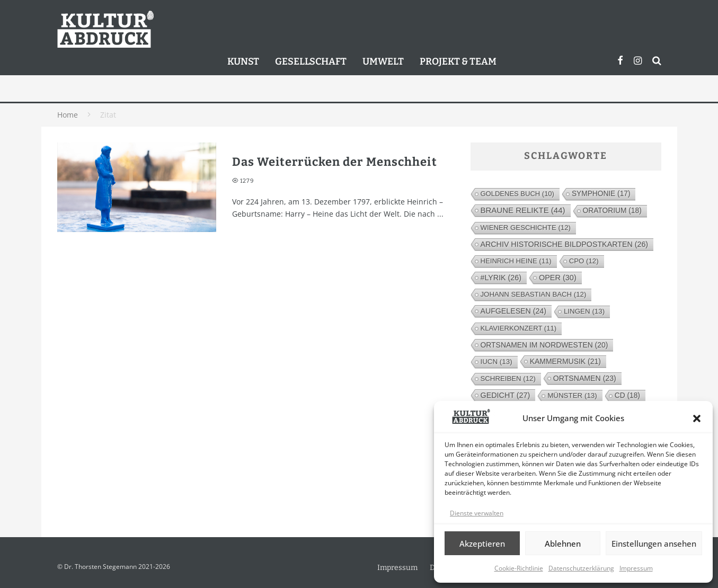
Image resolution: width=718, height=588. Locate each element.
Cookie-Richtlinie (519, 568)
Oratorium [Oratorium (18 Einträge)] (612, 211)
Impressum (636, 568)
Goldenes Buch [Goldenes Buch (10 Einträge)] (517, 194)
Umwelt (383, 61)
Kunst (243, 61)
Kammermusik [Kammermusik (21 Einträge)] (565, 361)
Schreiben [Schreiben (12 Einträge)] (508, 378)
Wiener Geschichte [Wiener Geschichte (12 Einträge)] (526, 228)
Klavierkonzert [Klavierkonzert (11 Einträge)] (519, 328)
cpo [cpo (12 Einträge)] (584, 261)
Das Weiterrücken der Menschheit (335, 162)
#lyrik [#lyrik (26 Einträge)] (501, 278)
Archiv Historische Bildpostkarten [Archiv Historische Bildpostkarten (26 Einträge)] (565, 244)
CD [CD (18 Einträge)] (627, 395)
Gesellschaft (311, 61)
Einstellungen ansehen (654, 544)
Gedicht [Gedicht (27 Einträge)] (506, 395)
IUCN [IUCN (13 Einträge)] (497, 362)
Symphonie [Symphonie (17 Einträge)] (601, 194)
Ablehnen (563, 544)
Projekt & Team (458, 61)
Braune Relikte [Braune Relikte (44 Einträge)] (523, 210)
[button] (697, 418)
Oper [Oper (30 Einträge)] (558, 278)
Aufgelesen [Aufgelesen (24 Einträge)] (513, 311)
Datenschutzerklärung (581, 568)
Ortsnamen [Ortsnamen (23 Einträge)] (585, 378)
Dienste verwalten (477, 513)
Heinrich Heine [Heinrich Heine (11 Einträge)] (516, 261)
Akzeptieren (482, 544)
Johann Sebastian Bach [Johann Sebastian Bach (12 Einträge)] (534, 294)
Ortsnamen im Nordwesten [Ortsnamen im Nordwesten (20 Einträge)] (544, 345)
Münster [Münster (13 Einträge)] (572, 395)
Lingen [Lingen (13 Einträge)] (584, 311)
